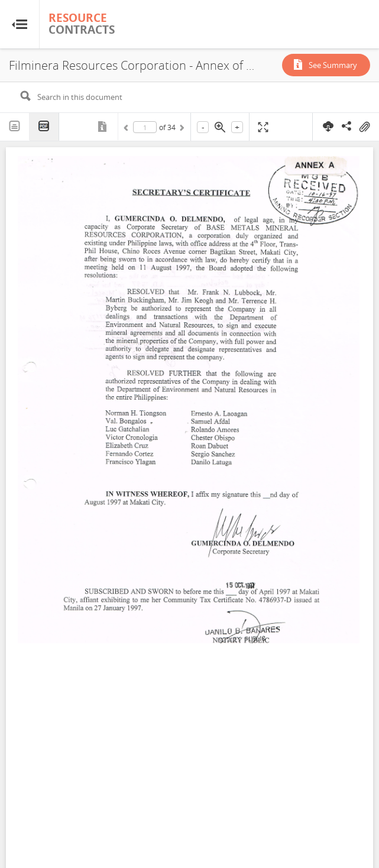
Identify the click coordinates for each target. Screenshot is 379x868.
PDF (44, 127)
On (364, 127)
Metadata (103, 127)
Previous (128, 129)
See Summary (333, 65)
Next (181, 129)
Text (15, 127)
